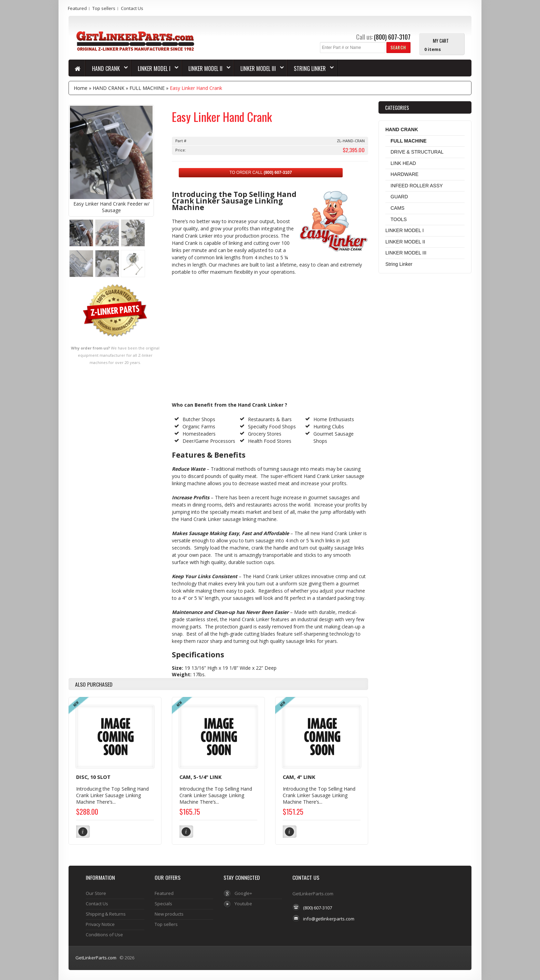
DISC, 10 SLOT (93, 777)
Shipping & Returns (106, 914)
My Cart (441, 40)
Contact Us (132, 8)
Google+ (243, 893)
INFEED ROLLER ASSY (417, 186)
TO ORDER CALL (261, 173)
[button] (398, 47)
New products (169, 914)
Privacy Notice (100, 924)
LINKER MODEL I (155, 69)
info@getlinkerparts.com (329, 918)
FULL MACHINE (147, 88)
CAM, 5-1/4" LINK (200, 777)
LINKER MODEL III (259, 69)
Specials (163, 903)
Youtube (243, 903)
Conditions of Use (104, 934)
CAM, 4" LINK (299, 777)
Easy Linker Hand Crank (196, 88)
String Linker (310, 69)
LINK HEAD (403, 163)
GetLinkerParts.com (96, 957)
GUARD (399, 197)
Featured (77, 8)
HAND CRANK (107, 69)
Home (81, 88)
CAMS (397, 208)
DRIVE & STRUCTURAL (417, 152)
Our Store (96, 893)
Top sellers (104, 8)
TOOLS (399, 219)
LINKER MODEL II (206, 69)
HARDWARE (404, 174)
